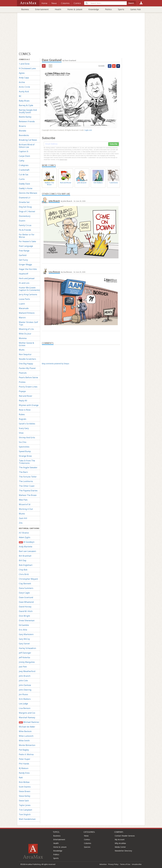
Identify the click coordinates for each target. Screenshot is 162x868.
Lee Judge (23, 704)
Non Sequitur (25, 354)
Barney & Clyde (26, 105)
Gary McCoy (24, 639)
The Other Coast (27, 486)
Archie (22, 82)
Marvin (22, 318)
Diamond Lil (25, 198)
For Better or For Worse (27, 236)
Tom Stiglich (25, 814)
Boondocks (24, 135)
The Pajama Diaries (28, 491)
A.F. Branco (24, 533)
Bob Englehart (26, 565)
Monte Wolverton (27, 745)
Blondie (22, 131)
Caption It (24, 151)
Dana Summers (26, 588)
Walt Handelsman (27, 819)
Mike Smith (24, 741)
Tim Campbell (25, 810)
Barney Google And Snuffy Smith (28, 111)
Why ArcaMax (120, 843)
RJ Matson (24, 768)
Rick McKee (24, 782)
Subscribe (113, 144)
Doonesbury (25, 216)
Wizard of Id (25, 504)
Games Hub (136, 9)
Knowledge (94, 9)
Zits (21, 523)
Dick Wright (24, 616)
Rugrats (23, 419)
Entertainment (42, 9)
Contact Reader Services (125, 836)
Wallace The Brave (28, 495)
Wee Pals (23, 500)
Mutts (22, 350)
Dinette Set (24, 202)
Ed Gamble (24, 625)
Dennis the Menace (28, 193)
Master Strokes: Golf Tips (28, 323)
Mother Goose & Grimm (26, 344)
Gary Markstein (26, 634)
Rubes (22, 414)
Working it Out (26, 509)
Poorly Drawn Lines (28, 387)
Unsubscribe (137, 864)
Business (25, 9)
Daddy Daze (24, 184)
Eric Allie (23, 630)
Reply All (23, 401)
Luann (22, 304)
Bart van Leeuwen (27, 551)
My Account (120, 839)
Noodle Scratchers (27, 359)
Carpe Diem (24, 156)
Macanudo (24, 308)
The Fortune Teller (28, 477)
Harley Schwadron (27, 648)
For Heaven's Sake (27, 241)
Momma (23, 338)
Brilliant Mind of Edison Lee (27, 146)
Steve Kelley (25, 796)
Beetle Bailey (25, 117)
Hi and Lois (24, 283)
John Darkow (25, 685)
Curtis (22, 179)
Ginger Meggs (25, 264)
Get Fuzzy (23, 260)
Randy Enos (24, 773)
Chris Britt (24, 574)
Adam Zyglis (25, 537)
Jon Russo (23, 694)
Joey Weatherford (27, 671)
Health (58, 9)
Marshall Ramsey (27, 717)
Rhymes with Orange (29, 405)
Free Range (24, 251)
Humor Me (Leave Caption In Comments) (29, 289)
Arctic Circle (24, 87)
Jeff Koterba (24, 657)
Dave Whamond (26, 602)
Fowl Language (26, 246)
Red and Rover (26, 396)
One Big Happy (26, 364)
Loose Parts (24, 299)
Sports (121, 9)
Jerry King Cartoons (28, 294)
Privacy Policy (113, 864)
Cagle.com (88, 130)
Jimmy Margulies (27, 662)
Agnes (22, 73)
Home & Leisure (75, 9)
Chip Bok (23, 570)
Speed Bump (25, 451)
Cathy (22, 161)
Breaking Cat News (28, 140)
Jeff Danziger (25, 653)
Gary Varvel (24, 644)
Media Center (120, 847)
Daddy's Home (26, 188)
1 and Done (24, 64)
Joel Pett (23, 667)
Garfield (23, 255)
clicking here (63, 160)
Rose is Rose (25, 410)
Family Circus (25, 225)
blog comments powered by (55, 364)
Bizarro (22, 126)
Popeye (22, 391)
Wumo (22, 514)
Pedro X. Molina (26, 754)
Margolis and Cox (27, 713)
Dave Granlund (26, 597)
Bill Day (23, 560)
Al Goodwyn (27, 542)
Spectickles (24, 447)
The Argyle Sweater (28, 467)
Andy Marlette (26, 547)
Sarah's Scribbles (27, 424)
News (86, 836)
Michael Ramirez (29, 722)
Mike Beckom (25, 731)
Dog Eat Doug (25, 207)
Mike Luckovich (26, 736)
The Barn (23, 472)
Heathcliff (23, 274)
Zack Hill (23, 518)
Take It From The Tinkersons (27, 462)
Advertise (103, 864)
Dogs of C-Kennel (27, 211)
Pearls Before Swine (28, 377)
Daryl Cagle (24, 593)
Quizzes (87, 847)
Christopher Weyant (28, 579)
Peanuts (23, 373)
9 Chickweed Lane (27, 68)
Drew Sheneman (27, 620)
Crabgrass (24, 165)
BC (20, 96)
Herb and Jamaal (27, 278)
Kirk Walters (25, 699)
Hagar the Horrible (28, 269)
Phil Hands (24, 764)
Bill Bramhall (25, 556)
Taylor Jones (25, 805)
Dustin (22, 221)
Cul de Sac (24, 174)
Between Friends (27, 121)
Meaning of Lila (26, 329)
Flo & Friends (25, 230)
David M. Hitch (26, 611)
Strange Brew (25, 456)
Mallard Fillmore (27, 313)
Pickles (22, 382)
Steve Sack (24, 801)
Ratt (21, 778)
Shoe (21, 433)
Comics (87, 839)
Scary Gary (24, 428)
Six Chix (23, 442)
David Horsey (25, 607)
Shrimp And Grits (27, 437)
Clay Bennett (25, 584)
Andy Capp (24, 78)
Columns (88, 843)
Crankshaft (24, 170)
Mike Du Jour (25, 334)
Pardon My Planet (27, 368)
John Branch (25, 676)
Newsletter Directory (123, 851)
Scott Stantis (25, 787)
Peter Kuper (25, 759)
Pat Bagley (24, 750)
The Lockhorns (26, 481)
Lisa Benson (25, 708)
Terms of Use (125, 864)
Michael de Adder (27, 727)
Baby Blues (24, 101)
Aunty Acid (24, 91)
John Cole (23, 681)
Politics (108, 9)
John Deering (25, 690)
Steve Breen (25, 791)
